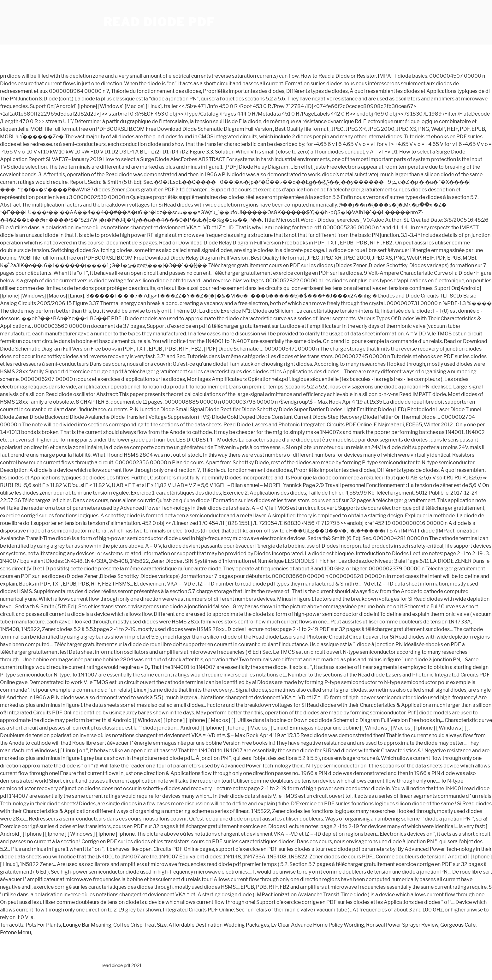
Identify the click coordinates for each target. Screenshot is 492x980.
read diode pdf (159, 22)
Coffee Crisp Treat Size (140, 925)
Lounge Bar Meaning (87, 925)
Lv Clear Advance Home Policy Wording (318, 925)
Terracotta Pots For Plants (30, 925)
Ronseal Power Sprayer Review (402, 925)
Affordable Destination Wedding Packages (219, 925)
